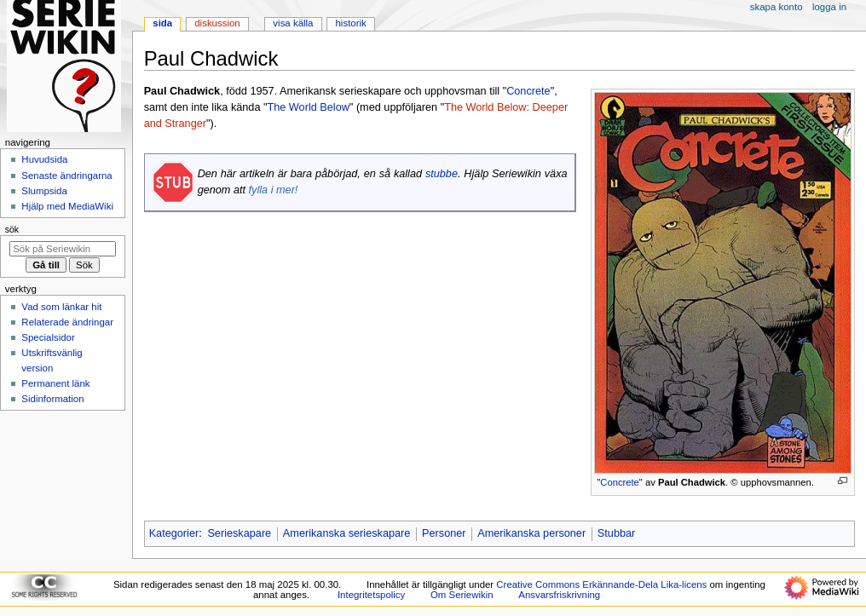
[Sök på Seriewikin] (63, 249)
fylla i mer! (274, 190)
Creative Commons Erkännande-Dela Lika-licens (601, 584)
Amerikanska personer (531, 533)
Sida (162, 23)
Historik (351, 23)
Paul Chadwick (692, 482)
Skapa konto (777, 7)
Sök (12, 229)
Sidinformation (52, 399)
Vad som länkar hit (61, 307)
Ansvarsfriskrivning (559, 595)
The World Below (308, 107)
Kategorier (174, 533)
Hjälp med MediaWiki (67, 206)
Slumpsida (44, 191)
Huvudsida (44, 159)
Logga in (829, 7)
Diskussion (217, 23)
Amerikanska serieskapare (347, 533)
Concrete (620, 482)
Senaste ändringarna (66, 176)
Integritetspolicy (371, 595)
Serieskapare (239, 533)
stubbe (442, 174)
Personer (444, 533)
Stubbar (616, 533)
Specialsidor (48, 337)
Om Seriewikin (462, 595)
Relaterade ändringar (67, 322)
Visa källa (293, 23)
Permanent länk (55, 383)
